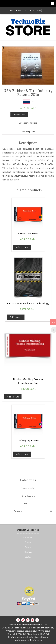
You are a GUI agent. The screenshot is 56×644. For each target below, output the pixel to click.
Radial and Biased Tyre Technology (28, 303)
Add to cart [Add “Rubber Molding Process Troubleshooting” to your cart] (13, 397)
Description (28, 132)
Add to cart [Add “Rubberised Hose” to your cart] (22, 247)
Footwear (28, 537)
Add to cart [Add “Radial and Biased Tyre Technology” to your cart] (16, 317)
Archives (28, 496)
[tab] (28, 132)
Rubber (33, 123)
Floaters (28, 552)
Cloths (28, 557)
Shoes (28, 542)
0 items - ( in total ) (26, 10)
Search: (28, 503)
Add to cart (19, 114)
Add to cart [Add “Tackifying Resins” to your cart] (22, 454)
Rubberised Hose (28, 234)
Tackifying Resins (28, 441)
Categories (28, 480)
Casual (28, 547)
